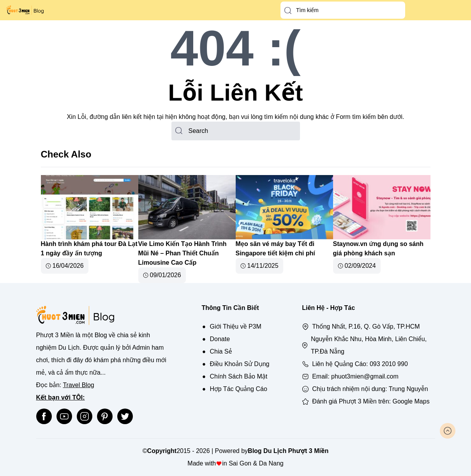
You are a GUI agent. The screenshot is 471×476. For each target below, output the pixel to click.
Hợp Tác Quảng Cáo (238, 389)
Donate (220, 339)
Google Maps (411, 401)
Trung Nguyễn (408, 389)
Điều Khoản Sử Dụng (239, 364)
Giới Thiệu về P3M (235, 326)
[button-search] (288, 11)
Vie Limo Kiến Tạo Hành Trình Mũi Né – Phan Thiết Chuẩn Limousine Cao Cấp (183, 253)
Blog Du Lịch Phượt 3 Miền (288, 451)
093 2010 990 (389, 364)
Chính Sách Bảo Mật (238, 376)
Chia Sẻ (221, 351)
